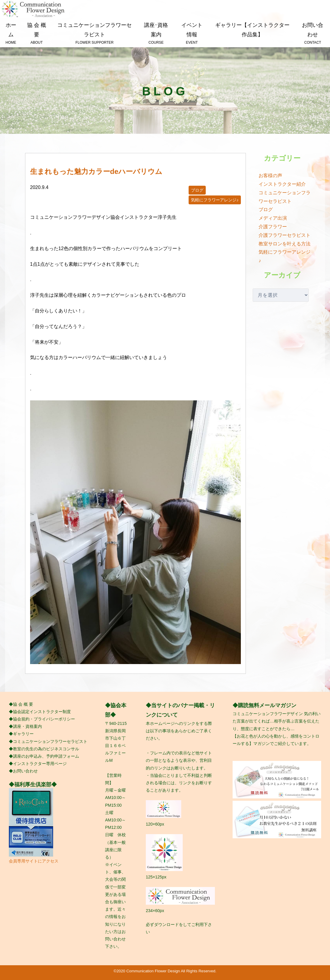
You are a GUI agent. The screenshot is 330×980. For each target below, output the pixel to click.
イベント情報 (192, 34)
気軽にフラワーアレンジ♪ (215, 200)
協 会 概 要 (37, 34)
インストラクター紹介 (282, 184)
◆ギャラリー (21, 734)
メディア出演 (273, 218)
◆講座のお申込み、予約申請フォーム (44, 756)
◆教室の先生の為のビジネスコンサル (44, 749)
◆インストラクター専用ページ (38, 764)
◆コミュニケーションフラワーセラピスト (48, 741)
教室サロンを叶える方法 (285, 244)
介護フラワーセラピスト (285, 235)
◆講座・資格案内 (25, 726)
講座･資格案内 (156, 34)
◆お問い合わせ (23, 771)
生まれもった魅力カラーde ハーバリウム (96, 171)
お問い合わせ (313, 34)
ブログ (197, 190)
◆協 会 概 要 (21, 704)
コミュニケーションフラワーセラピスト (94, 34)
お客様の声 (270, 176)
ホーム (11, 34)
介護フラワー (273, 227)
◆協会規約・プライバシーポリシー (42, 719)
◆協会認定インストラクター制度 (40, 712)
